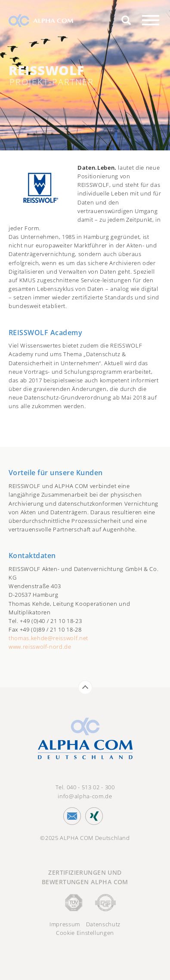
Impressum (65, 924)
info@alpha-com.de (85, 796)
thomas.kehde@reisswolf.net (48, 638)
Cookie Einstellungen (85, 933)
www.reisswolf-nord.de (40, 647)
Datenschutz (103, 924)
